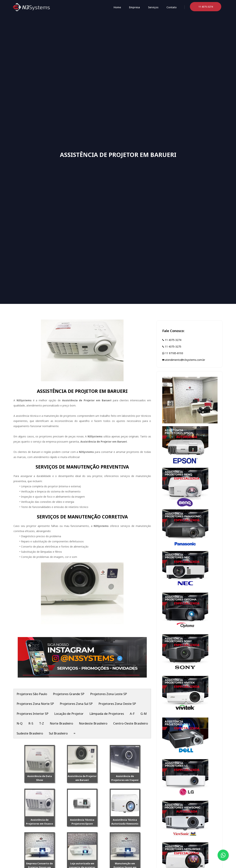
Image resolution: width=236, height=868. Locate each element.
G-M (144, 714)
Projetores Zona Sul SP (76, 704)
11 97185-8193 (173, 353)
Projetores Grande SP (69, 694)
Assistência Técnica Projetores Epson (82, 822)
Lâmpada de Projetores (107, 714)
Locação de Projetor (69, 714)
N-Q (20, 723)
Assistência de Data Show (40, 778)
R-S (31, 723)
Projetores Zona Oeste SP (117, 704)
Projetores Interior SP (32, 714)
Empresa (135, 7)
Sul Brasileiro (58, 733)
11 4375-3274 (172, 340)
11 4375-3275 (172, 347)
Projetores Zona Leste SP (109, 694)
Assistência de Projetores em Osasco (40, 822)
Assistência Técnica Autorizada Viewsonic (125, 822)
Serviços (153, 7)
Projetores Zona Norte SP (35, 704)
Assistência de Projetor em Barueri (82, 778)
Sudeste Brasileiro (30, 733)
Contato (172, 7)
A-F (132, 714)
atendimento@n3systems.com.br (184, 360)
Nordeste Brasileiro (93, 723)
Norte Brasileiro (61, 723)
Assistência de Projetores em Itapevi (125, 778)
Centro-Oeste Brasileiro (131, 723)
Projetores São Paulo (32, 694)
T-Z (41, 723)
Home (117, 7)
